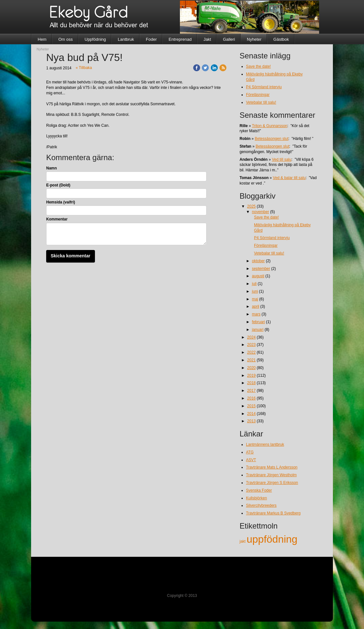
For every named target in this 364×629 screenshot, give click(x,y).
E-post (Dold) (58, 185)
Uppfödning (95, 39)
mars (256, 314)
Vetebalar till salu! (261, 102)
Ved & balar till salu (289, 178)
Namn (51, 168)
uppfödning (272, 539)
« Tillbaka (84, 68)
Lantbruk (126, 39)
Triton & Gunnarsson (269, 126)
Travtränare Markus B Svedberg (273, 513)
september (261, 269)
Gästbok (281, 39)
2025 (252, 206)
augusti (258, 276)
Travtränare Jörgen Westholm (271, 475)
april (256, 306)
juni (255, 291)
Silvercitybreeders (261, 505)
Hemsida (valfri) (61, 202)
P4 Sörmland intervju (264, 87)
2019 (252, 375)
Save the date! (258, 66)
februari (259, 322)
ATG (250, 452)
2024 (252, 337)
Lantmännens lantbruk (265, 444)
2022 (252, 352)
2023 (252, 345)
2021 (252, 360)
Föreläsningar (258, 95)
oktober (258, 261)
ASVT (251, 460)
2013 (252, 421)
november (261, 212)
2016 (252, 398)
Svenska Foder (259, 490)
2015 (252, 406)
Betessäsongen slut (271, 139)
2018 (252, 383)
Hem (42, 39)
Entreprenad (180, 39)
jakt (243, 541)
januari (258, 330)
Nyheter (254, 39)
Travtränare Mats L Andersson (272, 467)
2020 (252, 368)
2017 (252, 391)
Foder (151, 39)
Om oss (66, 39)
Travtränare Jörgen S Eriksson (272, 483)
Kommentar (57, 219)
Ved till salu (282, 159)
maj (255, 299)
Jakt (207, 39)
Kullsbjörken (256, 498)
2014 (252, 414)
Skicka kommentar (71, 256)
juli (254, 284)
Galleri (229, 39)
